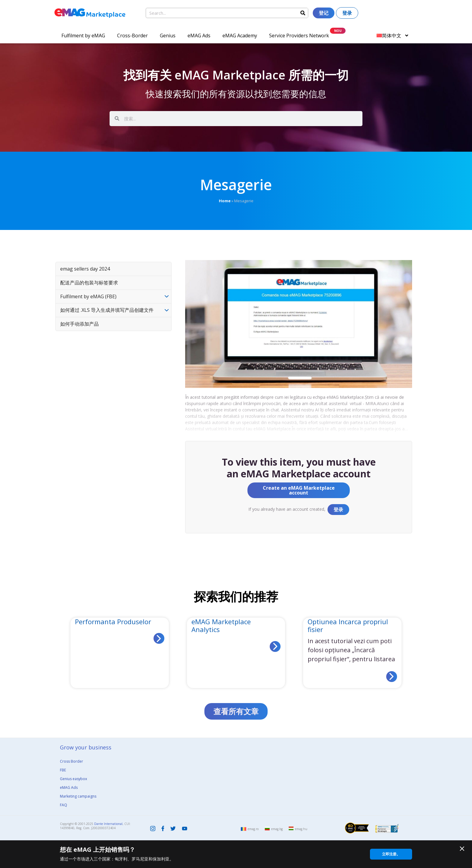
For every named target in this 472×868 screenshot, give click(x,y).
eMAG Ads (199, 36)
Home (225, 201)
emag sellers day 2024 (85, 269)
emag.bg (277, 829)
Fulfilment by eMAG (83, 36)
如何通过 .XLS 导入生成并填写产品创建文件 (107, 310)
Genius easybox (73, 779)
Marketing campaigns (78, 796)
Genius (168, 36)
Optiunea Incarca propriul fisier (348, 625)
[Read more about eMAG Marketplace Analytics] (275, 646)
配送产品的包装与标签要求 (89, 283)
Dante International (108, 824)
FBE (63, 770)
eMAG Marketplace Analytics (221, 625)
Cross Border (71, 761)
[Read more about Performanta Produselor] (159, 638)
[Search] (303, 13)
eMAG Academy (240, 36)
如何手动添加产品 (79, 324)
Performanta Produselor (113, 622)
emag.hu (301, 829)
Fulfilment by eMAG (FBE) (88, 296)
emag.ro (253, 829)
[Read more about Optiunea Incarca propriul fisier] (392, 677)
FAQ (64, 805)
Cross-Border (132, 36)
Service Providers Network (299, 36)
